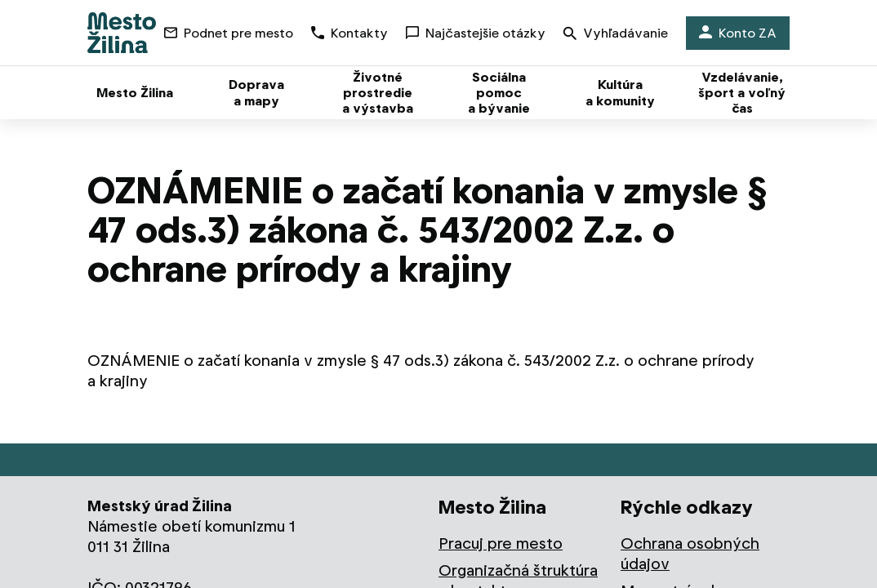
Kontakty (349, 33)
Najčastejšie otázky (476, 33)
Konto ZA (738, 33)
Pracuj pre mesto (501, 543)
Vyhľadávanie (616, 35)
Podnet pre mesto (229, 33)
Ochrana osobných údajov (690, 554)
